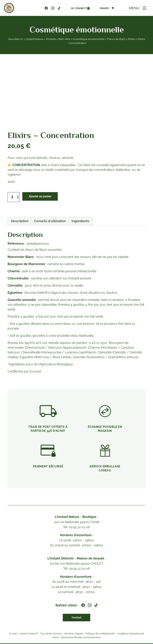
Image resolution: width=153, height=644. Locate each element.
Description (20, 221)
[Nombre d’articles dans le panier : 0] (101, 8)
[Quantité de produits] (14, 197)
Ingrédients (80, 221)
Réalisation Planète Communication (81, 638)
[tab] (20, 221)
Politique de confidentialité (100, 634)
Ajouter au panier (44, 197)
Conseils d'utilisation (50, 221)
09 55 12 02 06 (33, 8)
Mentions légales (74, 634)
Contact (76, 618)
